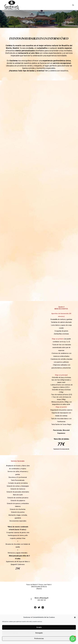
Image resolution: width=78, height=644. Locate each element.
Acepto (39, 627)
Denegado (39, 633)
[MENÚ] (73, 5)
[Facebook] (35, 607)
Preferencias (39, 638)
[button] (75, 617)
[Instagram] (43, 607)
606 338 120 (42, 600)
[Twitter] (39, 607)
